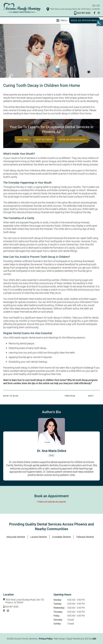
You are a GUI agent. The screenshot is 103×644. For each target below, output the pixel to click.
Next (91, 396)
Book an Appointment (84, 20)
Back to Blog (11, 396)
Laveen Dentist (39, 537)
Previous (70, 396)
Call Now (23, 139)
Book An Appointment (73, 139)
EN (94, 6)
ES (98, 6)
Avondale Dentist (61, 537)
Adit (94, 639)
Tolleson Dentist (85, 537)
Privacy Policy (46, 639)
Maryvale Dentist (16, 537)
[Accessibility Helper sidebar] (100, 23)
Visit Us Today (44, 139)
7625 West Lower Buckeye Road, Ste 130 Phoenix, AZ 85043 (73, 9)
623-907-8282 (82, 13)
